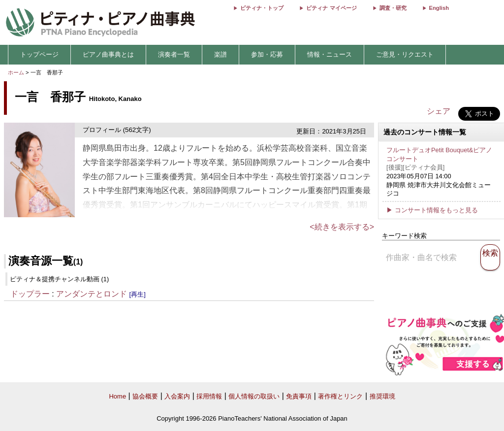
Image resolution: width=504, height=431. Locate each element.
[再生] (138, 294)
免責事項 (299, 396)
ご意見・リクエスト (405, 54)
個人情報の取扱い (254, 396)
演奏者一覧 (174, 54)
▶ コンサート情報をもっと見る (432, 210)
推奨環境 (382, 396)
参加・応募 (267, 54)
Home (117, 396)
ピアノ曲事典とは (108, 54)
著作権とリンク (340, 396)
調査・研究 (393, 8)
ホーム (16, 72)
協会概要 (145, 396)
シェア (439, 111)
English (439, 8)
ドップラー (30, 294)
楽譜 (220, 54)
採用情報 (209, 396)
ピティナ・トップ (262, 8)
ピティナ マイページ (331, 8)
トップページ (39, 54)
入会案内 (177, 396)
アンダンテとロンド (92, 294)
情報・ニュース (330, 54)
